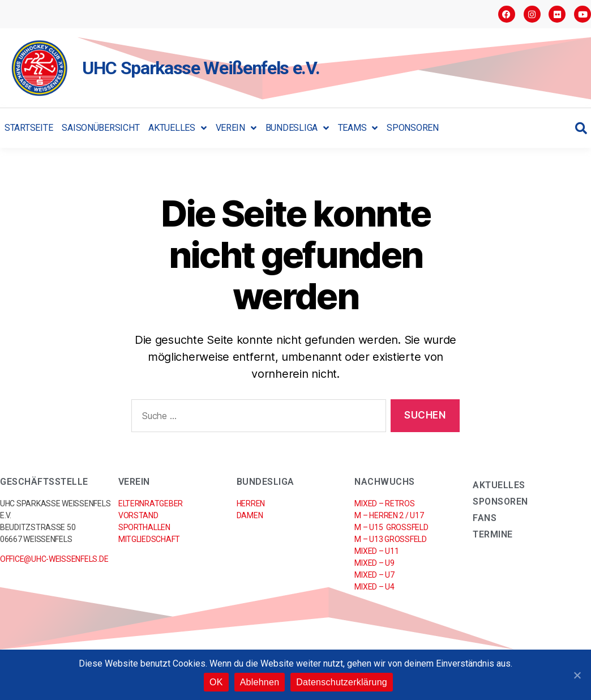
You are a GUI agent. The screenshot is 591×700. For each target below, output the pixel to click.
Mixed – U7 (374, 575)
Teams (358, 128)
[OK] (577, 675)
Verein (236, 128)
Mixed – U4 (374, 587)
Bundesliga (297, 128)
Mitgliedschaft (149, 539)
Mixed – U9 (374, 563)
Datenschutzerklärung (342, 682)
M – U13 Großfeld (390, 539)
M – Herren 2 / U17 (389, 515)
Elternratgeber (151, 503)
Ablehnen (260, 682)
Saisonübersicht (100, 128)
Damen (250, 515)
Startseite (29, 128)
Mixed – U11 (376, 551)
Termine (493, 534)
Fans (485, 518)
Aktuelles (177, 128)
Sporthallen (144, 527)
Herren (251, 503)
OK (216, 682)
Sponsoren (413, 128)
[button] (581, 128)
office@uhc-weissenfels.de (54, 559)
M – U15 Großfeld (391, 527)
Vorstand (138, 515)
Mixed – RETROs (384, 503)
